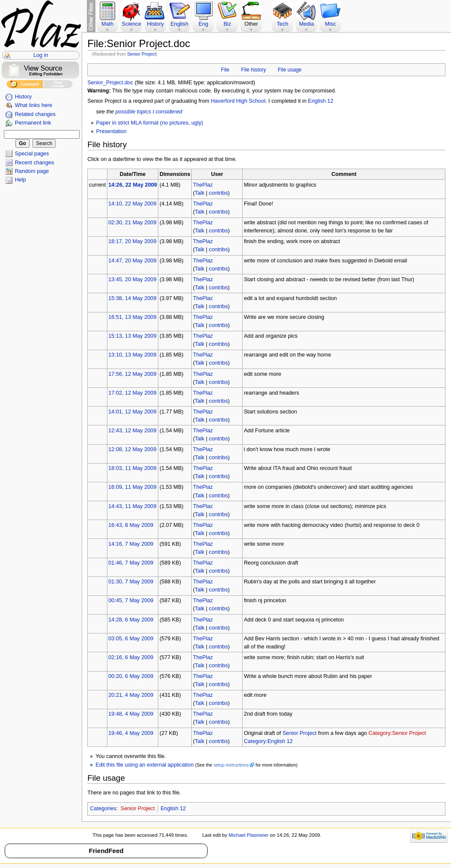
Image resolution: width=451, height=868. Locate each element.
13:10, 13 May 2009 (132, 355)
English (179, 24)
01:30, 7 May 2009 (131, 582)
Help (21, 180)
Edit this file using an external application (144, 765)
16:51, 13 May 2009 (132, 317)
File (225, 70)
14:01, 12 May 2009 (132, 412)
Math (107, 24)
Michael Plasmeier (248, 835)
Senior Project (141, 54)
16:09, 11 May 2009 (132, 487)
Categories (103, 809)
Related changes (35, 114)
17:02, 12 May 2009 (132, 393)
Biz (227, 24)
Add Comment (25, 85)
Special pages (32, 154)
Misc (330, 24)
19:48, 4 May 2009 (131, 714)
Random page (32, 171)
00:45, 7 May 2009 (131, 600)
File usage (290, 70)
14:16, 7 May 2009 (131, 544)
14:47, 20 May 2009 (132, 261)
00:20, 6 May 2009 (131, 676)
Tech (283, 24)
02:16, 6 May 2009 (131, 657)
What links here (34, 105)
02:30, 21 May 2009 (132, 223)
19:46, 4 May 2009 (131, 733)
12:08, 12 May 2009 (132, 449)
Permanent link (33, 123)
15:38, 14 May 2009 (132, 298)
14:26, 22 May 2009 (133, 185)
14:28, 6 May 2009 (131, 620)
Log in (41, 55)
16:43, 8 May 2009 (131, 525)
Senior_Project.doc (110, 83)
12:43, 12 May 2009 (132, 431)
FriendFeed (106, 851)
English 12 (321, 101)
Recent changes (35, 163)
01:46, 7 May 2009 (131, 563)
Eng (203, 24)
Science (132, 24)
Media (307, 24)
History (23, 97)
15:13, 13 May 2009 (132, 336)
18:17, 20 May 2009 (132, 241)
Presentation (111, 131)
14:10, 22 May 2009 (132, 204)
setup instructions (231, 765)
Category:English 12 (268, 741)
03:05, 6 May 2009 (131, 639)
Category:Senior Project (397, 733)
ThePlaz (203, 185)
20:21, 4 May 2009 (131, 695)
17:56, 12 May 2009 (132, 374)
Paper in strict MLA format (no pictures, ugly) (150, 123)
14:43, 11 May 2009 (132, 506)
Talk (200, 193)
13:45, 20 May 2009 (132, 279)
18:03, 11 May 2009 (132, 468)
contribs (218, 193)
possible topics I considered (149, 112)
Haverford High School (238, 101)
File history (253, 70)
